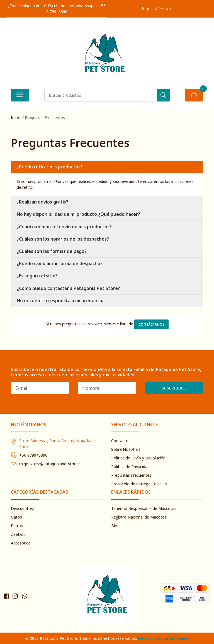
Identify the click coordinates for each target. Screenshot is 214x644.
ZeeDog (18, 534)
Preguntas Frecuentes (131, 475)
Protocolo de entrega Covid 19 (139, 484)
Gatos (16, 517)
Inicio (16, 118)
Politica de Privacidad (130, 467)
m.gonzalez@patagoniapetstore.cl (50, 464)
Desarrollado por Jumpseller (163, 638)
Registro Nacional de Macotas (139, 517)
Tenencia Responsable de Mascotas (144, 508)
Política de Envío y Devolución (138, 458)
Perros (17, 526)
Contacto (120, 441)
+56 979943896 (33, 455)
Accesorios (21, 543)
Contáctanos (151, 324)
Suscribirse (174, 388)
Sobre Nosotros (126, 449)
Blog (115, 526)
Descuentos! (22, 508)
